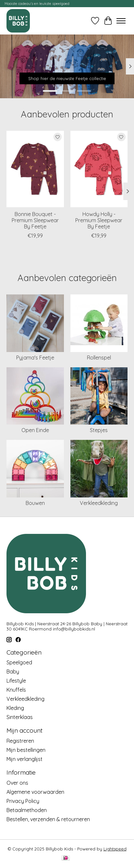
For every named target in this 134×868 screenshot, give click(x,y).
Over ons (17, 783)
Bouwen (35, 503)
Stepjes (99, 430)
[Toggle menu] (121, 21)
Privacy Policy (23, 801)
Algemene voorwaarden (35, 792)
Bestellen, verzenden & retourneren (48, 819)
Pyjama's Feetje (35, 358)
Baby (13, 671)
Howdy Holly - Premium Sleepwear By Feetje (99, 220)
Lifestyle (16, 681)
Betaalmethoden (27, 810)
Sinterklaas (20, 717)
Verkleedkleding (99, 503)
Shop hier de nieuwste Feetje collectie (67, 78)
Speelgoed (19, 662)
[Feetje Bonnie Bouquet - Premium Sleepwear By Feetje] (35, 169)
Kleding (15, 708)
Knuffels (16, 690)
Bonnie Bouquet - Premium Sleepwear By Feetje (35, 220)
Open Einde (35, 430)
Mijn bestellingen (26, 750)
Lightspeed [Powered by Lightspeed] (115, 849)
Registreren (20, 741)
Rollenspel (99, 358)
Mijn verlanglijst (24, 759)
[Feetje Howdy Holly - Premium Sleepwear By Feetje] (99, 169)
